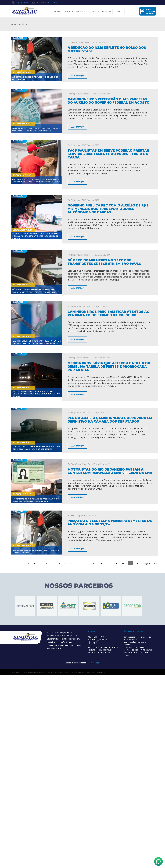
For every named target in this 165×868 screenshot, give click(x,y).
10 (72, 563)
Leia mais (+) (77, 75)
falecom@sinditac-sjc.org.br (46, 3)
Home (57, 11)
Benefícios (82, 11)
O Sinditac (68, 11)
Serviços (95, 11)
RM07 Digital (95, 663)
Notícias (107, 11)
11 (79, 563)
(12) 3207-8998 (20, 3)
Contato (119, 11)
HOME (14, 24)
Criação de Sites (72, 663)
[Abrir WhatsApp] (158, 861)
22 (160, 563)
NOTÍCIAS (24, 24)
